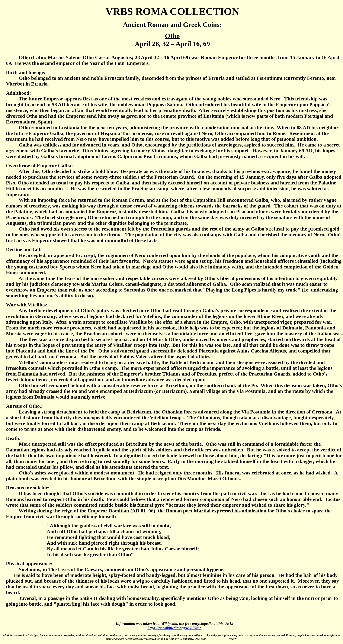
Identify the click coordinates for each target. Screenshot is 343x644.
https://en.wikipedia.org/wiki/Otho (174, 628)
